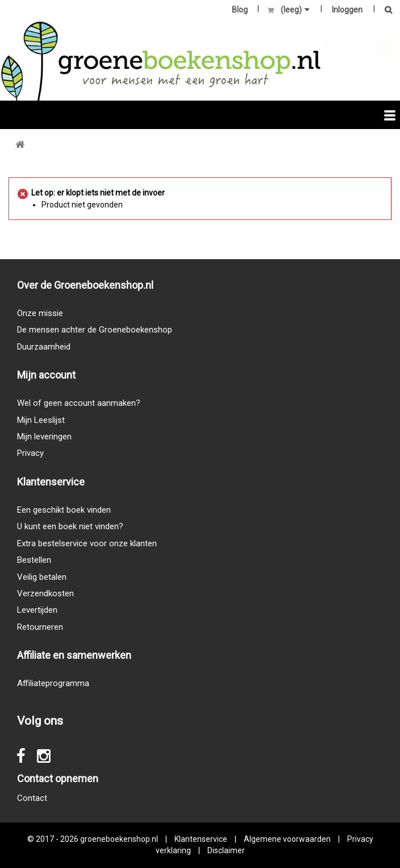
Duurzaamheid (44, 347)
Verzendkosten (45, 593)
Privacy (30, 453)
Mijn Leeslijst (41, 420)
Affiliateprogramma (53, 683)
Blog (240, 10)
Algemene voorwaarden (287, 839)
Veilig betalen (42, 577)
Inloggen (347, 10)
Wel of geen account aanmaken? (79, 403)
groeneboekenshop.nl (120, 839)
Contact (32, 798)
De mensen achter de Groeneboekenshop (95, 330)
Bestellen (34, 560)
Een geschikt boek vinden (64, 510)
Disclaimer (226, 850)
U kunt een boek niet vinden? (70, 526)
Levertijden (37, 610)
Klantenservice (201, 839)
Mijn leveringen (44, 437)
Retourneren (40, 627)
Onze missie (40, 313)
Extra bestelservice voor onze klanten (87, 543)
